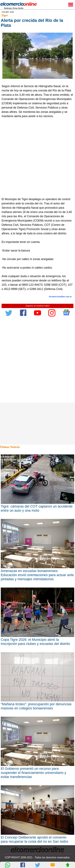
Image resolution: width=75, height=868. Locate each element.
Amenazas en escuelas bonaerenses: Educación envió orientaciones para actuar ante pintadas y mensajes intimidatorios (37, 575)
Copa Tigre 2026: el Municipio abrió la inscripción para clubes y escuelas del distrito (35, 642)
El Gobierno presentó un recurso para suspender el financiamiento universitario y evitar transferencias (33, 773)
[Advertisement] (37, 158)
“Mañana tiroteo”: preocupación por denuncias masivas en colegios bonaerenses (36, 706)
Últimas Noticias (10, 447)
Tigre (4, 15)
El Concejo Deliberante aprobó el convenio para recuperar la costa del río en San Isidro (35, 839)
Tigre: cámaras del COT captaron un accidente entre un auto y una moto (37, 508)
